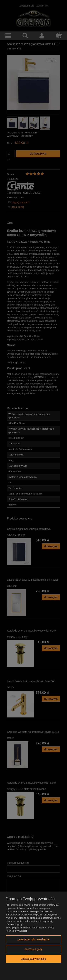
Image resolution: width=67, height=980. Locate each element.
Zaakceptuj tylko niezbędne (33, 939)
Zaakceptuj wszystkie (33, 959)
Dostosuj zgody (34, 949)
